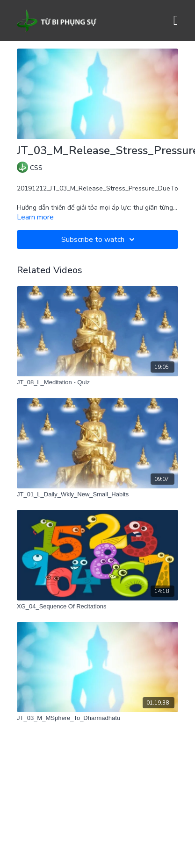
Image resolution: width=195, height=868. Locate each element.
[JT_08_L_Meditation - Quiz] (97, 382)
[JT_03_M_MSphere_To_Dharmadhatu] (97, 718)
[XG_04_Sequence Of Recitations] (97, 607)
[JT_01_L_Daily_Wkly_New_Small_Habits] (97, 494)
